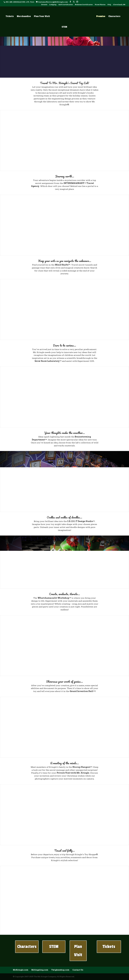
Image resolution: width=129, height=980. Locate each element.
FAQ (109, 5)
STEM (64, 27)
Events (44, 5)
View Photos (100, 5)
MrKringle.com (21, 970)
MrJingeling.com (40, 970)
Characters (114, 17)
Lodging (53, 5)
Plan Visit (78, 951)
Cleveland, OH (119, 5)
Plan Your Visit (42, 17)
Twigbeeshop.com (60, 970)
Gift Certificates (66, 5)
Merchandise (24, 17)
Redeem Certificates (84, 5)
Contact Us (78, 970)
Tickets (10, 17)
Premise (101, 17)
